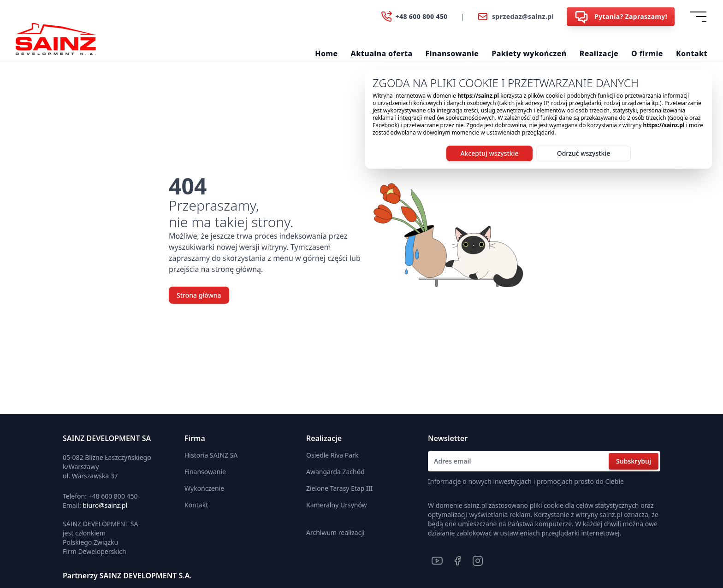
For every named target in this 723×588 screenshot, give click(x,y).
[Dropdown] (700, 17)
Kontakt (692, 53)
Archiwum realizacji (335, 532)
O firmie (647, 53)
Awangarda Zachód (335, 472)
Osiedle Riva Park (332, 455)
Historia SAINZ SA (211, 455)
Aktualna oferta (382, 53)
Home (326, 53)
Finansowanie (452, 53)
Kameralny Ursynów (337, 505)
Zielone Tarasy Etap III (339, 488)
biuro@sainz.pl (105, 505)
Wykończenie (204, 488)
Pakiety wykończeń (529, 53)
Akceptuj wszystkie (489, 153)
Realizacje (599, 53)
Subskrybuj (634, 461)
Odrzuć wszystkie (584, 153)
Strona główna (199, 295)
